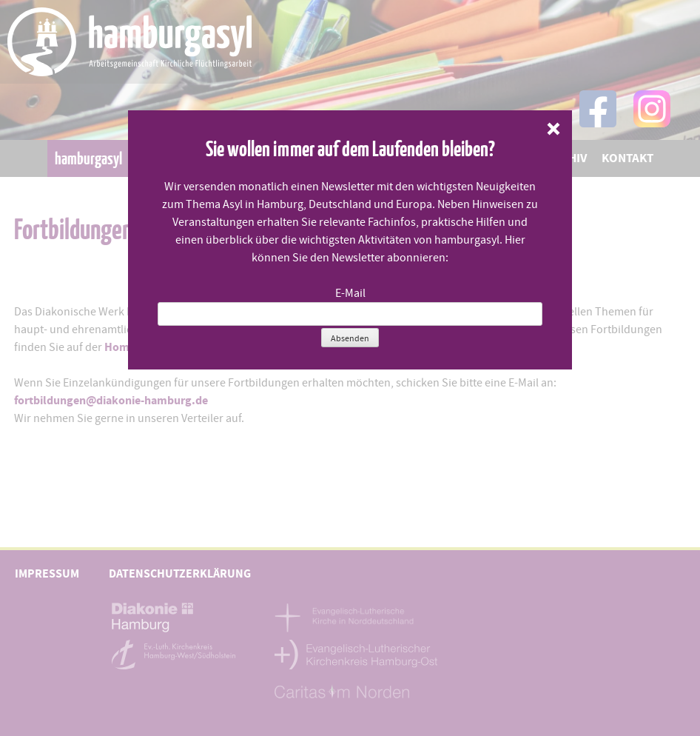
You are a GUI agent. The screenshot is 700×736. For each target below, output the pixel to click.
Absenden (350, 338)
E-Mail (350, 293)
